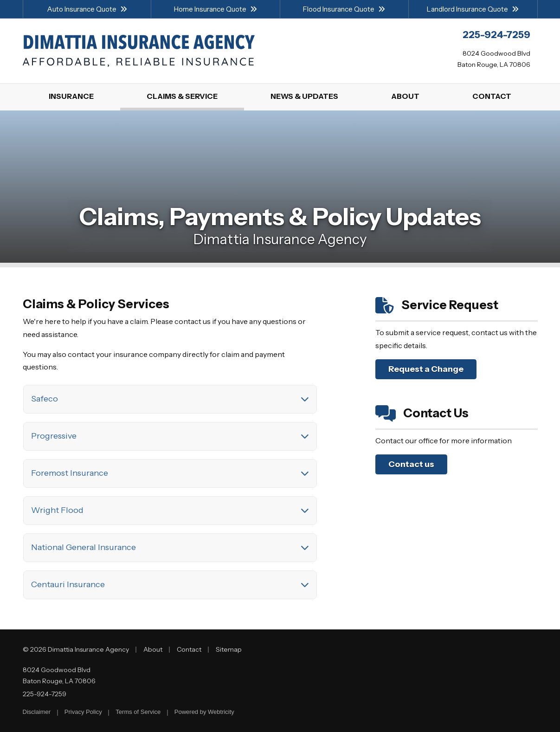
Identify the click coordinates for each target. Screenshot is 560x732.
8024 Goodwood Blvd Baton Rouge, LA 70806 (59, 675)
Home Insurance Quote (216, 9)
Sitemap (229, 649)
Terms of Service (138, 712)
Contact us (411, 464)
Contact (189, 649)
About (153, 649)
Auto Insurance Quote (87, 9)
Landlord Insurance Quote (473, 9)
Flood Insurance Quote (344, 9)
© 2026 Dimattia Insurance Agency (76, 649)
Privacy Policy (83, 712)
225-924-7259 (45, 694)
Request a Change (426, 369)
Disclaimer (37, 712)
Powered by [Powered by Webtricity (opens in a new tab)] (204, 712)
